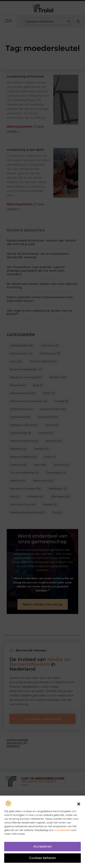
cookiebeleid (62, 831)
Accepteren (43, 848)
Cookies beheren (43, 859)
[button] (79, 805)
